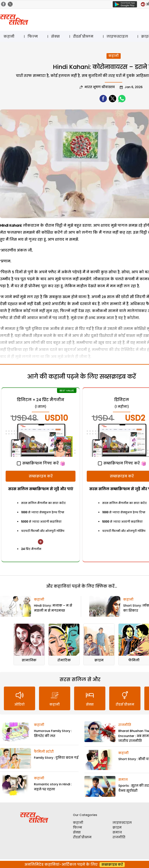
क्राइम (99, 660)
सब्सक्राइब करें (41, 476)
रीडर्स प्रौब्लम (83, 36)
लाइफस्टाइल (117, 36)
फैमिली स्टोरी (44, 752)
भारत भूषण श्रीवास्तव (100, 87)
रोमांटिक (64, 660)
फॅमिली (134, 660)
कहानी (9, 36)
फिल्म (33, 36)
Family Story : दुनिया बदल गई (56, 758)
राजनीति (125, 725)
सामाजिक (29, 660)
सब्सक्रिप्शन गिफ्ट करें (38, 463)
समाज (123, 780)
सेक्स (55, 36)
